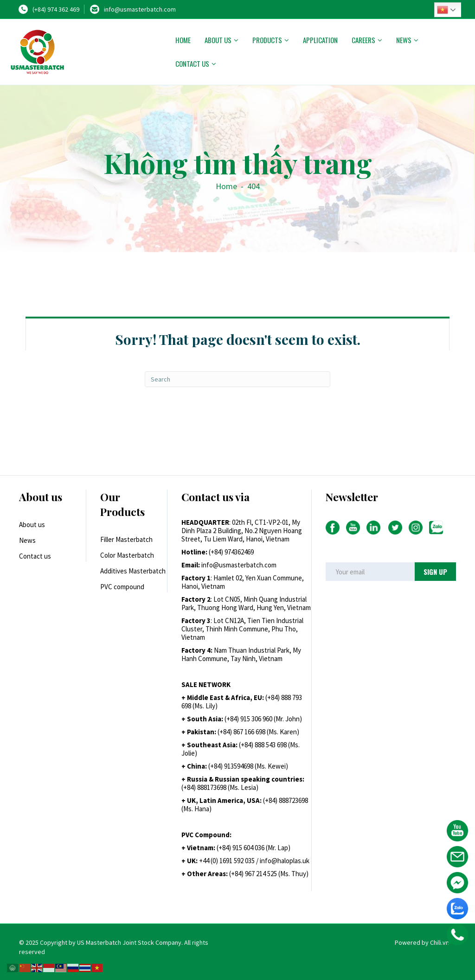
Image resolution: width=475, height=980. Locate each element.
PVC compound (122, 587)
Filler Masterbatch (126, 539)
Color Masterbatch (127, 555)
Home (183, 40)
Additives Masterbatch (133, 571)
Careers (363, 40)
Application (320, 40)
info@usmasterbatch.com (140, 9)
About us (218, 40)
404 (254, 186)
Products (267, 40)
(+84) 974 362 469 (56, 9)
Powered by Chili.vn (422, 942)
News (404, 40)
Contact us (192, 64)
